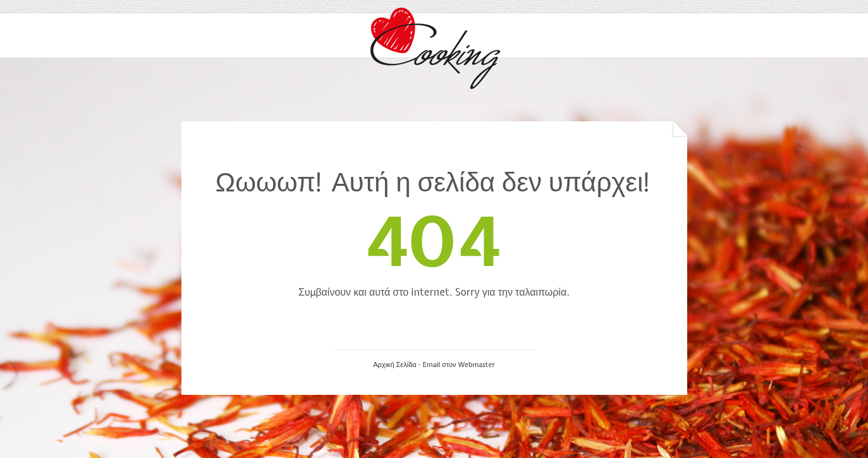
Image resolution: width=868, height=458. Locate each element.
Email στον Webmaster (458, 365)
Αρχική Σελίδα (394, 365)
